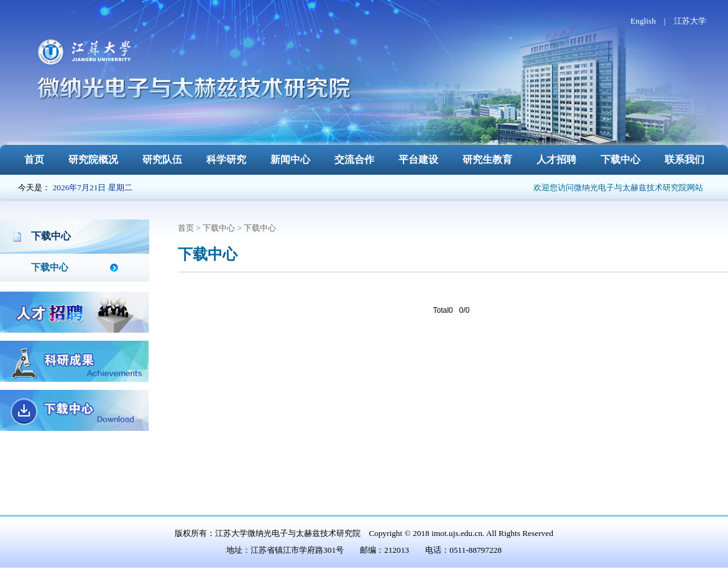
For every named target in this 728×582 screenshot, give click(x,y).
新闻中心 (290, 159)
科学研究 (226, 159)
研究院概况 (93, 159)
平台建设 (418, 159)
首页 (34, 159)
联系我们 (684, 159)
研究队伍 (162, 159)
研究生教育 (487, 159)
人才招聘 (556, 159)
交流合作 (354, 159)
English (643, 21)
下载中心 (620, 159)
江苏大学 (690, 21)
